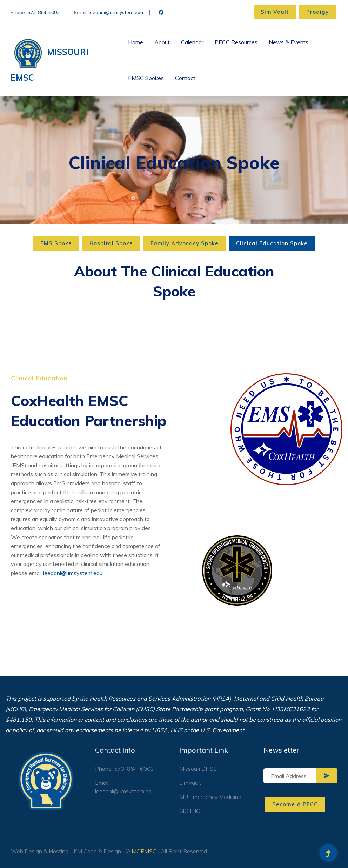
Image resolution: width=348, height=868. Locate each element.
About (162, 42)
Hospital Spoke (111, 243)
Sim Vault (275, 12)
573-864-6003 (43, 12)
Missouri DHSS (198, 769)
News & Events (289, 42)
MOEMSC (144, 851)
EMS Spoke (56, 243)
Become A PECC (295, 804)
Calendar (192, 42)
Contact (185, 78)
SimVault (190, 783)
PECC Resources (236, 42)
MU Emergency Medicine (210, 797)
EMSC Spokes (146, 78)
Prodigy (317, 12)
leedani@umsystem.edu (116, 12)
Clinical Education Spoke (272, 243)
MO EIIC (190, 811)
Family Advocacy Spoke (185, 243)
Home (136, 42)
